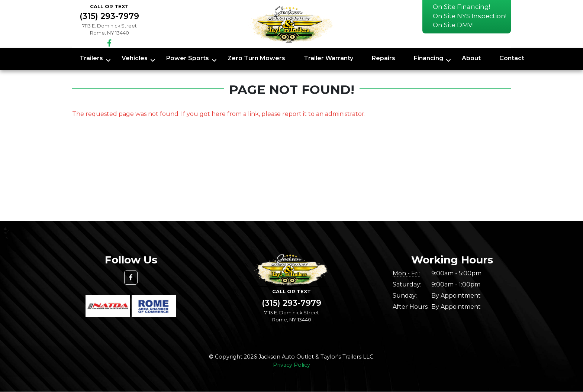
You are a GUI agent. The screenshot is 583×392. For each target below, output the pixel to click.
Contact (512, 58)
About (471, 58)
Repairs (384, 58)
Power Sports (188, 58)
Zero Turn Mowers (256, 58)
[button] (131, 278)
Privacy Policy (291, 365)
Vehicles (135, 58)
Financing (429, 58)
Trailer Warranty (328, 58)
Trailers (91, 58)
